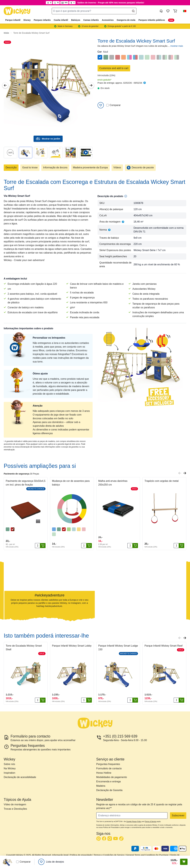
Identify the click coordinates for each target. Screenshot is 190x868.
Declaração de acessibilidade (20, 777)
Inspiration (9, 773)
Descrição (11, 168)
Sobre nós (9, 764)
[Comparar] (108, 105)
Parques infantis (42, 20)
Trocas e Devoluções (15, 809)
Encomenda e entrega (109, 781)
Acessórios (108, 20)
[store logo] (17, 11)
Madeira (101, 786)
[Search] (133, 11)
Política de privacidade (81, 855)
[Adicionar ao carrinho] (43, 546)
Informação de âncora (55, 168)
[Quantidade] (37, 546)
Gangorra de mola (126, 20)
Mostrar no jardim (48, 139)
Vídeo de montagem (15, 804)
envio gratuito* (105, 80)
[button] (183, 11)
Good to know (30, 168)
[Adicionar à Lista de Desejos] (101, 105)
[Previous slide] (180, 473)
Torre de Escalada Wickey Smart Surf (31, 33)
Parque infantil (13, 20)
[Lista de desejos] (51, 862)
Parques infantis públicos (152, 20)
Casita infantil (61, 20)
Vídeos (117, 168)
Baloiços (76, 20)
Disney (27, 20)
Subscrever (178, 815)
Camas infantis (91, 20)
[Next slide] (91, 152)
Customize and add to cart (114, 68)
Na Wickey (10, 768)
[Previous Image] (5, 85)
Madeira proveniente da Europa (90, 168)
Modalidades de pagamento (112, 777)
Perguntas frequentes (108, 764)
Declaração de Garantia (109, 790)
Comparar (113, 105)
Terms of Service (151, 822)
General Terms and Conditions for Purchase (147, 855)
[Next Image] (91, 85)
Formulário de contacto (109, 768)
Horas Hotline (104, 773)
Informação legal (60, 855)
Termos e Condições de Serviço (109, 855)
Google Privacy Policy (134, 822)
